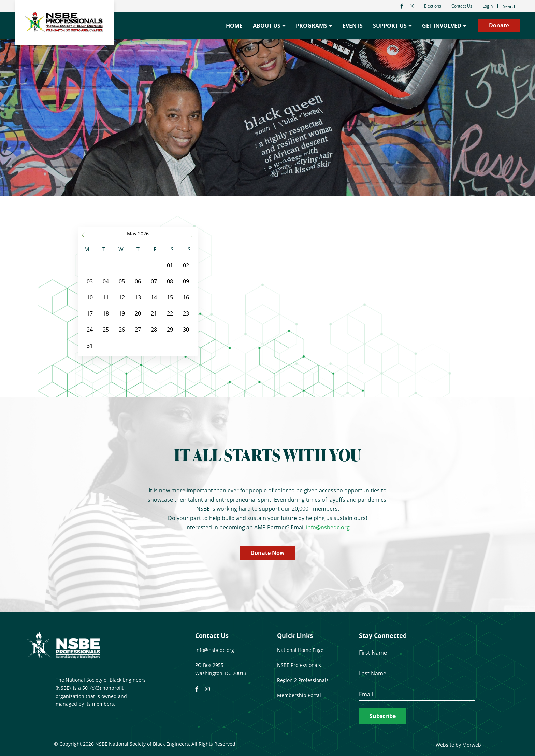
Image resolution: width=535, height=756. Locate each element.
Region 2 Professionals (303, 680)
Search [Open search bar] (510, 6)
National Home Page (300, 650)
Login (488, 6)
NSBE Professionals (299, 665)
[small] (402, 6)
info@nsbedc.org (328, 527)
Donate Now (267, 553)
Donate (499, 25)
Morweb (472, 745)
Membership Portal (299, 695)
